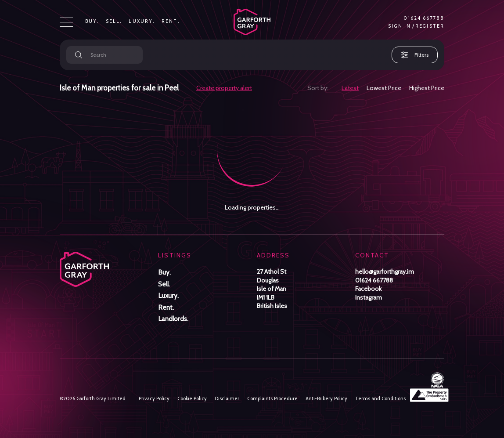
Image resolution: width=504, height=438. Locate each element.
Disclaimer (227, 398)
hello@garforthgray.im (385, 271)
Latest (350, 88)
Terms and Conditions (380, 398)
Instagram (369, 297)
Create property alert (224, 88)
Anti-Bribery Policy (326, 398)
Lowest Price (384, 88)
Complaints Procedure (272, 398)
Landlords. (173, 319)
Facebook (368, 289)
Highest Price (427, 88)
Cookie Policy (192, 398)
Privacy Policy (154, 398)
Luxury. (142, 22)
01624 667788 (424, 18)
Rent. (171, 22)
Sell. (114, 22)
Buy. (92, 22)
